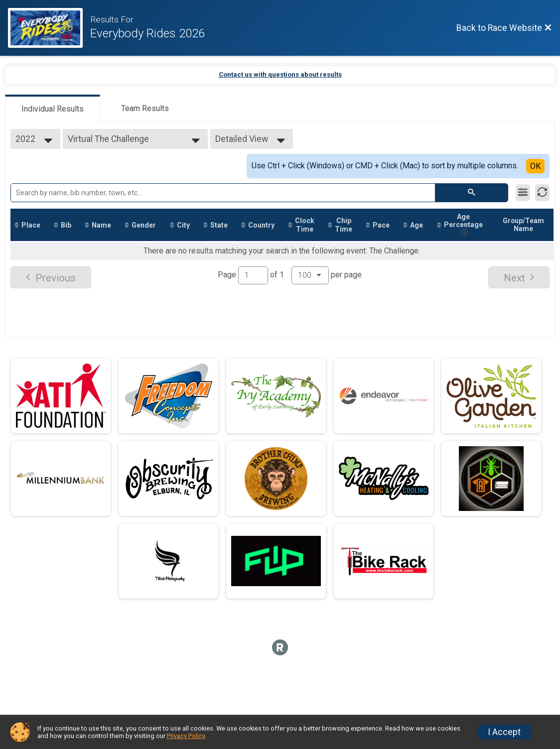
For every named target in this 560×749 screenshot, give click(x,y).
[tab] (53, 108)
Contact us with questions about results (280, 74)
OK (535, 166)
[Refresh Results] (542, 193)
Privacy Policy (186, 736)
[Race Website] (49, 28)
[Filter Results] (523, 193)
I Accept (504, 732)
